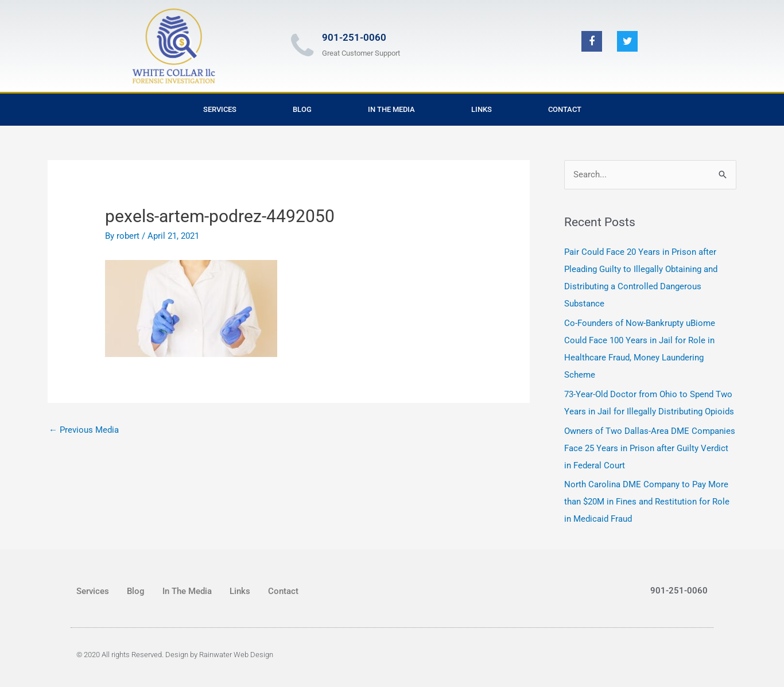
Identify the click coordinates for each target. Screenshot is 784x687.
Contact (565, 109)
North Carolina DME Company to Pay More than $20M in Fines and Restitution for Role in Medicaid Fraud (647, 502)
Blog (302, 109)
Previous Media (84, 430)
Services (220, 109)
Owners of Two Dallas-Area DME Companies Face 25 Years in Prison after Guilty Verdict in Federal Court (650, 448)
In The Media (391, 109)
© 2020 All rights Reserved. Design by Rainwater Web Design (175, 655)
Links (482, 109)
